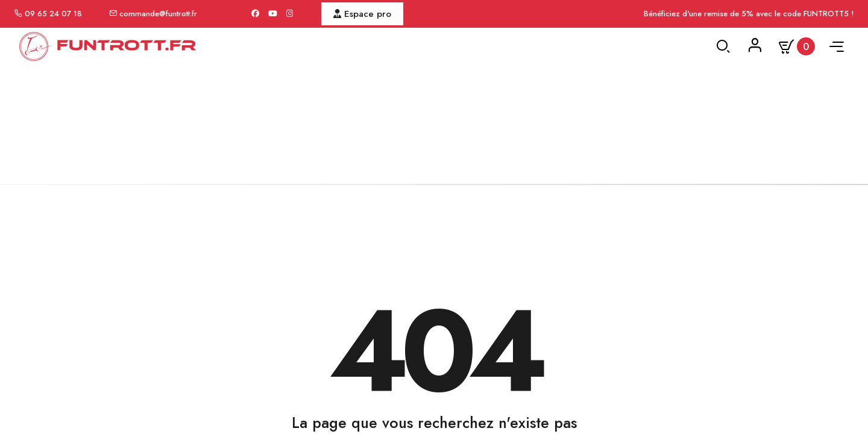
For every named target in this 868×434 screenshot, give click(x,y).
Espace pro (362, 14)
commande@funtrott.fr (158, 14)
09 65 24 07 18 (53, 14)
